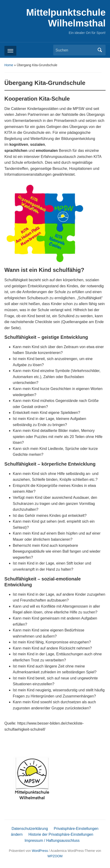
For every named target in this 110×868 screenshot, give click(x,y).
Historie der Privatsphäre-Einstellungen (61, 834)
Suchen (100, 50)
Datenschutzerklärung (30, 829)
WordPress (40, 851)
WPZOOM (55, 856)
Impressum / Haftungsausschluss (52, 841)
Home (9, 65)
